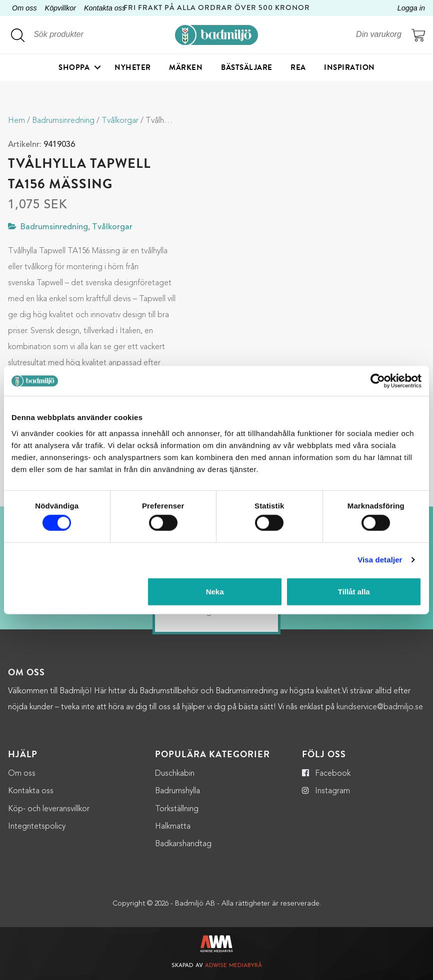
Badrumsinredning (63, 121)
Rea (298, 67)
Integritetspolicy (37, 827)
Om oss (24, 8)
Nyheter (133, 67)
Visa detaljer (380, 560)
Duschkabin (175, 774)
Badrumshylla (177, 791)
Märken (186, 67)
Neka (215, 591)
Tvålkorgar (120, 121)
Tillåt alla (354, 591)
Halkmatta (173, 827)
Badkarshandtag (183, 844)
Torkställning (177, 809)
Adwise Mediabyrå (233, 966)
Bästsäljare (247, 67)
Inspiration (349, 67)
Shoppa (74, 67)
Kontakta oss (105, 8)
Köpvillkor (60, 8)
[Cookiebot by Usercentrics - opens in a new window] (378, 381)
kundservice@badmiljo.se (380, 707)
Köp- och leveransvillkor (49, 809)
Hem (16, 121)
